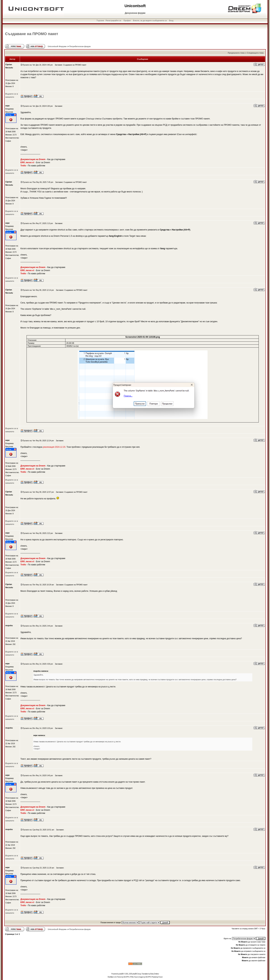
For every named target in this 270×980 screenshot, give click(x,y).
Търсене (100, 21)
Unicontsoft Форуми (57, 46)
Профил (127, 21)
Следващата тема (255, 53)
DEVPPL (126, 977)
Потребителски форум (80, 46)
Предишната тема (236, 53)
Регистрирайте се (113, 21)
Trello (23, 166)
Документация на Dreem (33, 159)
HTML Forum (134, 977)
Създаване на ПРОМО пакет (32, 34)
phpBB (121, 974)
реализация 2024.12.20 (54, 447)
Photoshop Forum (157, 977)
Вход (171, 21)
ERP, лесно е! (27, 162)
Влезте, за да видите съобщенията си (150, 21)
